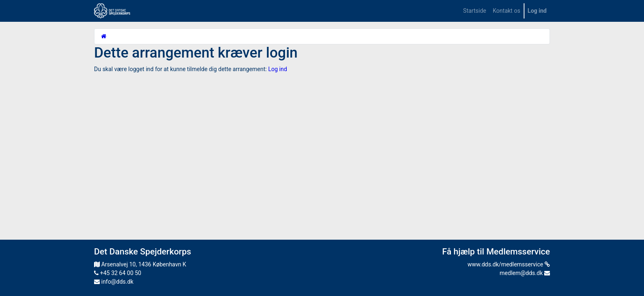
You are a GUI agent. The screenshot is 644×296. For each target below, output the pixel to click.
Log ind (278, 69)
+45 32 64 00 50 (118, 273)
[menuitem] (475, 11)
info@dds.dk (114, 282)
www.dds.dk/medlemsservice (509, 264)
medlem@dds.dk (525, 273)
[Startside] (104, 36)
